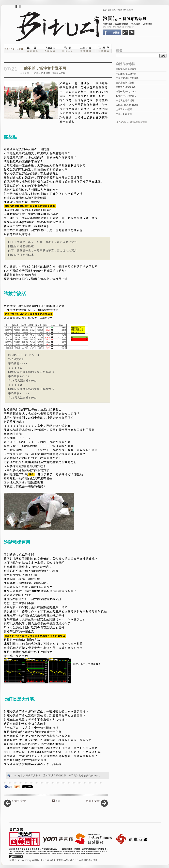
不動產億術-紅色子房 (126, 74)
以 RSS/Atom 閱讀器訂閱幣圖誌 (132, 122)
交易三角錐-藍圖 (124, 109)
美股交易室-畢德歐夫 (126, 69)
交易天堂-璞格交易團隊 (127, 78)
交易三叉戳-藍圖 (124, 114)
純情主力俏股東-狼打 (126, 87)
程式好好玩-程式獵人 (126, 96)
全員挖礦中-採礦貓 (125, 83)
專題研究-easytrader (126, 92)
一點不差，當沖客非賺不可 (43, 68)
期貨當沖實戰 (58, 73)
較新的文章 (19, 801)
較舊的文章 (93, 801)
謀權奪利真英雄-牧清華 (127, 105)
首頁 (58, 801)
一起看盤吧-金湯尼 (41, 73)
